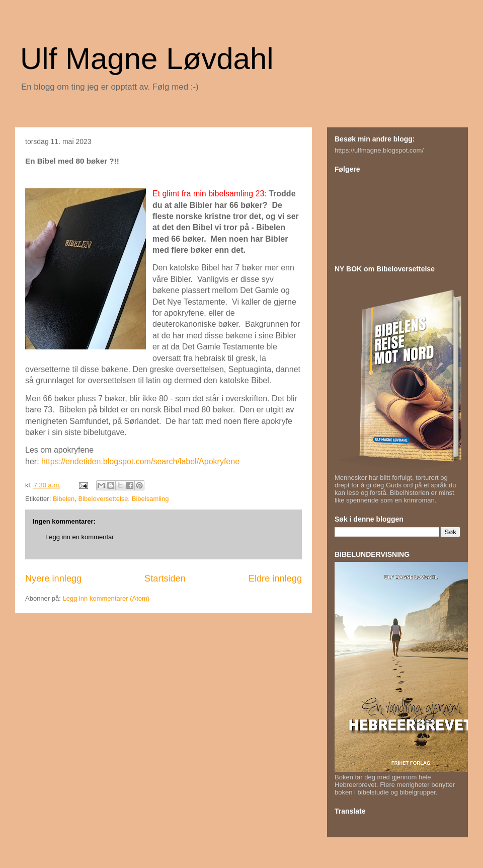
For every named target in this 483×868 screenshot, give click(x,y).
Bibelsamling (150, 499)
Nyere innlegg (53, 578)
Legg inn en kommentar (80, 537)
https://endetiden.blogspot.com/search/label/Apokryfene (140, 461)
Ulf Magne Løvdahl (147, 59)
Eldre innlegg (275, 578)
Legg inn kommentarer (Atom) (106, 598)
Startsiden (165, 578)
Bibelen (64, 499)
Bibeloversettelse (103, 499)
